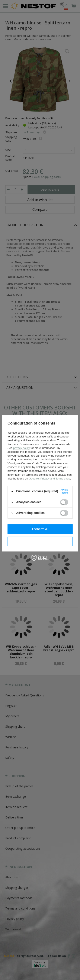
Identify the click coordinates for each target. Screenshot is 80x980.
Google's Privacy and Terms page (49, 479)
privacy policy (22, 448)
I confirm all (40, 529)
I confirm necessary (40, 541)
